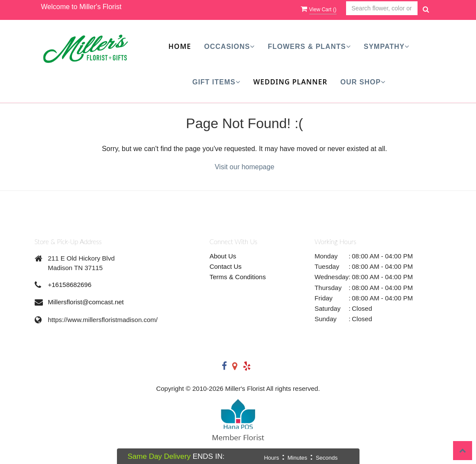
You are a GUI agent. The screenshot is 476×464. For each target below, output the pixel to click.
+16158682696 (70, 285)
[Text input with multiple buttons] (382, 8)
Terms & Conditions (238, 277)
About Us (223, 256)
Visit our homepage (245, 167)
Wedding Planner (290, 82)
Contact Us (226, 266)
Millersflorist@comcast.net (86, 302)
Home (180, 46)
